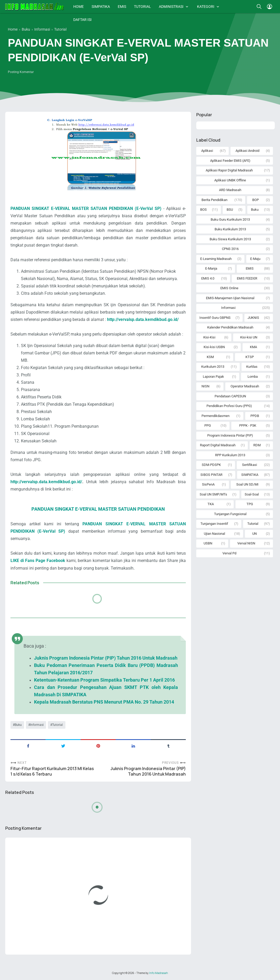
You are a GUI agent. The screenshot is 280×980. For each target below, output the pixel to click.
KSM (210, 357)
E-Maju (255, 259)
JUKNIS (253, 318)
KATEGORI (206, 7)
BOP (256, 200)
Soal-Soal (252, 494)
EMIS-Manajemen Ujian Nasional (230, 298)
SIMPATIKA (101, 7)
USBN (208, 543)
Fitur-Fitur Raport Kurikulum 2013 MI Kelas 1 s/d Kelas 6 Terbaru (52, 771)
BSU (230, 210)
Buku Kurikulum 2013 (230, 229)
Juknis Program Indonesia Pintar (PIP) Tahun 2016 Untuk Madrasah (148, 771)
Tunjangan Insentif (214, 524)
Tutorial (57, 725)
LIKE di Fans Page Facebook (38, 561)
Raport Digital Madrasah (218, 445)
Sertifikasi (250, 465)
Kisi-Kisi (209, 337)
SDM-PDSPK (211, 465)
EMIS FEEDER (247, 278)
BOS (203, 210)
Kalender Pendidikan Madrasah (230, 327)
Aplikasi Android (247, 151)
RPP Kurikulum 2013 (230, 455)
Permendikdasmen (215, 416)
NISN (205, 386)
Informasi (37, 725)
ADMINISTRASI (171, 7)
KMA (253, 347)
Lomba (253, 377)
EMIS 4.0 (208, 278)
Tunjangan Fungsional (230, 514)
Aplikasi (207, 151)
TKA (211, 504)
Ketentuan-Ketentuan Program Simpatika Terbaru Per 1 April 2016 (104, 680)
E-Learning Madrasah (216, 259)
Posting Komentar (21, 72)
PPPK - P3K (248, 425)
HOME (79, 7)
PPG (208, 425)
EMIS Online (229, 288)
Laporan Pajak (213, 377)
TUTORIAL (142, 7)
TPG (250, 504)
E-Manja (211, 268)
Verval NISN (246, 543)
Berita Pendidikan (214, 200)
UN (254, 534)
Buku (18, 725)
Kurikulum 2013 (213, 367)
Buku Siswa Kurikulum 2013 (230, 239)
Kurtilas (252, 367)
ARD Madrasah (230, 190)
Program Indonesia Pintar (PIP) (230, 435)
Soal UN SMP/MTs (213, 494)
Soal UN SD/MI (247, 484)
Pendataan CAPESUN (230, 396)
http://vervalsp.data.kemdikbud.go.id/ (46, 482)
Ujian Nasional (214, 534)
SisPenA (208, 484)
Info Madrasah (159, 973)
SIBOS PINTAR (211, 475)
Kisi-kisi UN (249, 337)
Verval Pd (229, 553)
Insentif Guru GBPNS (215, 318)
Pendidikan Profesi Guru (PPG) (229, 406)
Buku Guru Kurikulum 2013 (230, 219)
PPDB (255, 416)
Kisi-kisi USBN (214, 347)
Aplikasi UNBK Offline (230, 180)
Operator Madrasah (245, 386)
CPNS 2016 (230, 249)
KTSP (250, 357)
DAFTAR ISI (82, 20)
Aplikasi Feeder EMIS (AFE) (230, 161)
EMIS (122, 7)
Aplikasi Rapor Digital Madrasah (229, 170)
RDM (257, 445)
